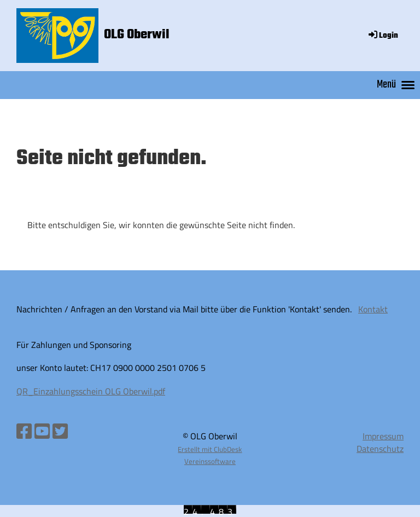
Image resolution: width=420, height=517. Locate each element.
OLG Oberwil (137, 35)
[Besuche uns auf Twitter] (60, 431)
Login (383, 36)
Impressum (383, 436)
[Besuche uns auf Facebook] (24, 431)
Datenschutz (380, 449)
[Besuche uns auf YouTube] (42, 431)
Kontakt (373, 309)
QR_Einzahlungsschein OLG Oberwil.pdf (91, 391)
